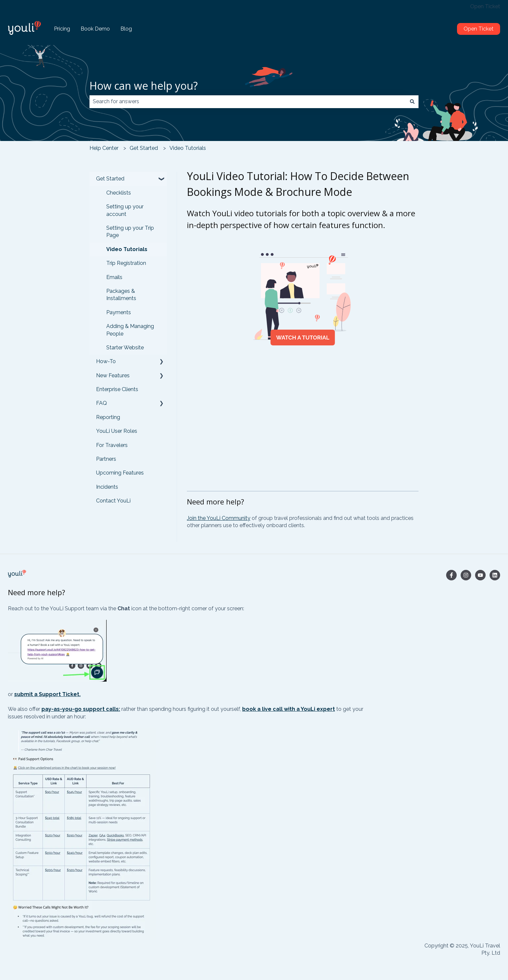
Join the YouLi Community (219, 518)
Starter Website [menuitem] (125, 348)
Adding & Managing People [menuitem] (130, 330)
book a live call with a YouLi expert (289, 709)
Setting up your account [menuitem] (125, 210)
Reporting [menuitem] (108, 417)
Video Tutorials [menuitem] (127, 249)
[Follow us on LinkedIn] (495, 575)
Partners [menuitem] (106, 459)
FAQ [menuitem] (102, 403)
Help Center (104, 148)
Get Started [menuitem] (110, 179)
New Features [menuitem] (113, 375)
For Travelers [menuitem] (112, 445)
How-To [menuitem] (106, 361)
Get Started (144, 148)
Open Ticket (485, 6)
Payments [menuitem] (119, 312)
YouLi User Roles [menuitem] (117, 431)
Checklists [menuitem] (119, 193)
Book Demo (95, 29)
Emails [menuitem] (114, 277)
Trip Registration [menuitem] (126, 263)
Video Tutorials (188, 148)
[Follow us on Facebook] (451, 575)
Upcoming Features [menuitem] (120, 473)
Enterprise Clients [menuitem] (117, 389)
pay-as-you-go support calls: (81, 709)
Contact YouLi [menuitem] (113, 501)
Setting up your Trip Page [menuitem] (130, 232)
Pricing (62, 29)
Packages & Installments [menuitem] (121, 295)
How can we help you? (144, 86)
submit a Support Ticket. (47, 694)
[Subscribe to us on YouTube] (480, 575)
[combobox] (248, 102)
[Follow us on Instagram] (466, 575)
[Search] (412, 102)
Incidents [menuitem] (107, 487)
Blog (126, 29)
